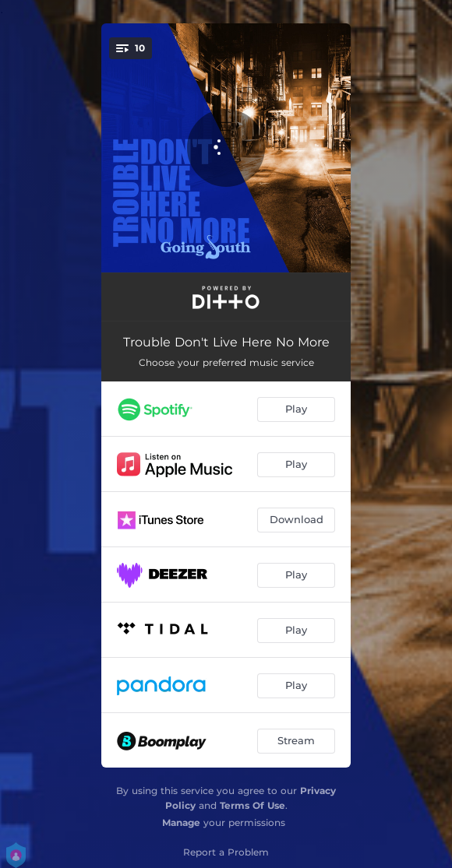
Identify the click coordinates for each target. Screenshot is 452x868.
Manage (181, 822)
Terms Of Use (252, 805)
